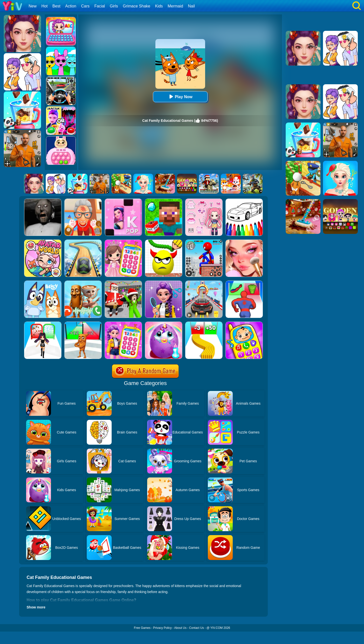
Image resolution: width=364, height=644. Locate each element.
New (33, 6)
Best (56, 6)
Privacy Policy (162, 628)
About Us (180, 628)
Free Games (142, 628)
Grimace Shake (136, 6)
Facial (100, 6)
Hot (44, 6)
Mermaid (175, 6)
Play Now (180, 97)
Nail (191, 6)
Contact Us (197, 628)
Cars (85, 6)
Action (71, 6)
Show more (36, 607)
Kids (159, 6)
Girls (114, 6)
